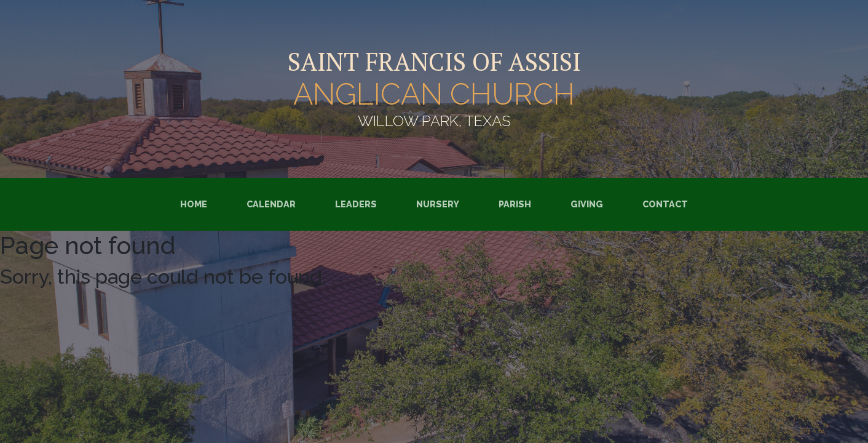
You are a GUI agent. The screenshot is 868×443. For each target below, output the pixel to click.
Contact (665, 204)
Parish (515, 204)
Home (194, 204)
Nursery (438, 204)
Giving (587, 204)
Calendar (271, 204)
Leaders (356, 204)
